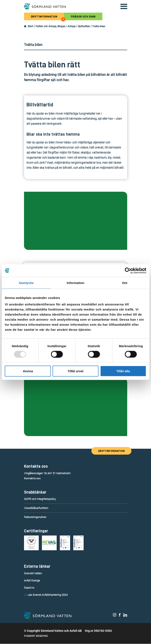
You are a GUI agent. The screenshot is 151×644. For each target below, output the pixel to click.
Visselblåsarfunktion (36, 508)
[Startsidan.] (25, 26)
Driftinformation (47, 18)
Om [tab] (125, 283)
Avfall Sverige (32, 580)
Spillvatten (84, 26)
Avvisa (28, 371)
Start (30, 26)
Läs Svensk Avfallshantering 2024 (48, 595)
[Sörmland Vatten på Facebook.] (120, 616)
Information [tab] (76, 283)
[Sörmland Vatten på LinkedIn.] (125, 616)
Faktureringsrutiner (35, 517)
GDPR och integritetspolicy (40, 499)
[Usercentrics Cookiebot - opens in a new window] (128, 270)
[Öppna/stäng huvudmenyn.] (122, 6)
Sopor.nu (29, 588)
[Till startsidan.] (45, 6)
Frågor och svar (83, 16)
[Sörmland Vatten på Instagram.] (115, 616)
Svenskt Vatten (33, 573)
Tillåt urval (75, 371)
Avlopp (72, 26)
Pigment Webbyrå (36, 636)
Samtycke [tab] (26, 283)
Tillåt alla (123, 371)
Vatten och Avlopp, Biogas (50, 26)
